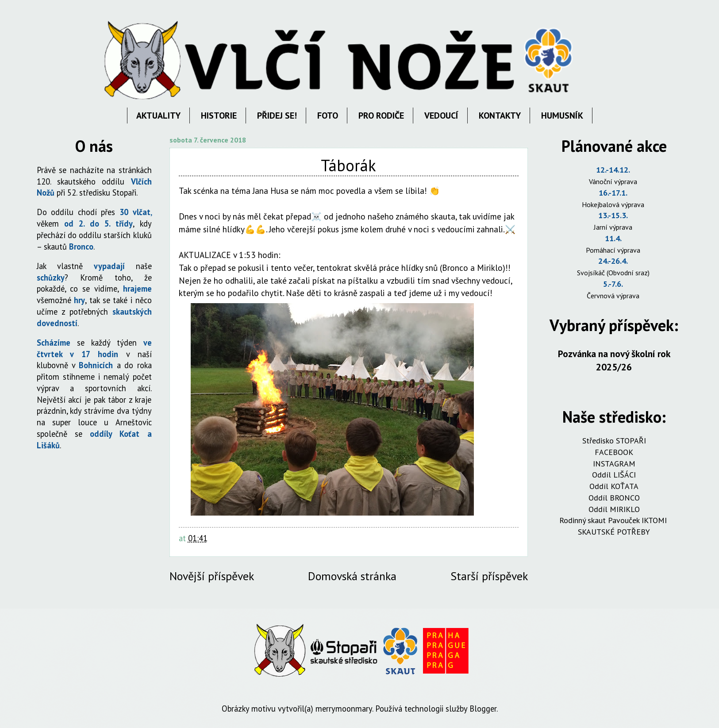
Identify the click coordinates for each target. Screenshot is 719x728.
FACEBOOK (614, 452)
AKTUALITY (158, 116)
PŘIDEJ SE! (277, 116)
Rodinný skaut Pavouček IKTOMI (614, 520)
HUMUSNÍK (562, 116)
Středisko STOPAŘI (614, 441)
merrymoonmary (344, 709)
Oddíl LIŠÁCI (614, 475)
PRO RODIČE (381, 116)
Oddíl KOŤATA (614, 486)
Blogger (483, 709)
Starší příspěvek (489, 576)
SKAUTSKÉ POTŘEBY (614, 532)
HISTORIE (219, 116)
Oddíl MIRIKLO (614, 509)
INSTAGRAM (614, 464)
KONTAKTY (500, 116)
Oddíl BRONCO (614, 498)
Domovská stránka (352, 576)
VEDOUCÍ (441, 116)
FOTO (328, 116)
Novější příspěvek (212, 576)
